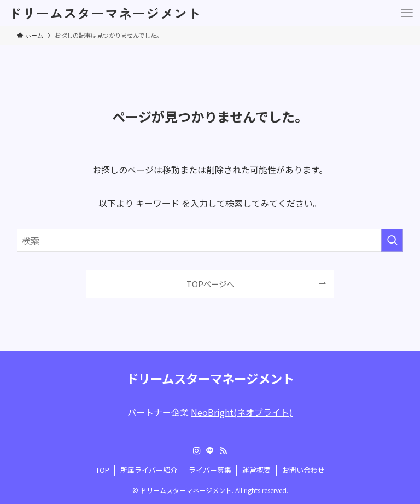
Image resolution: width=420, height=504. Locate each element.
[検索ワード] (210, 240)
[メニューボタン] (407, 13)
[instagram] (197, 451)
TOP (103, 470)
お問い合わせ (304, 470)
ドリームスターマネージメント (105, 13)
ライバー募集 (210, 470)
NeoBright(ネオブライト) (242, 412)
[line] (210, 451)
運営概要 (256, 470)
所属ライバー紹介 (149, 470)
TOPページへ (210, 284)
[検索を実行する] (392, 240)
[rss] (223, 451)
